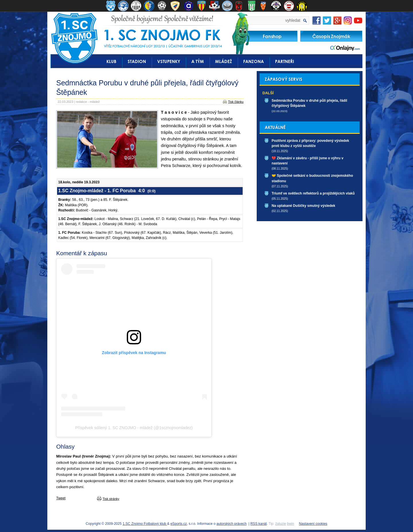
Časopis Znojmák (331, 36)
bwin (291, 524)
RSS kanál (259, 524)
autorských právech (232, 524)
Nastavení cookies (313, 524)
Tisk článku (236, 102)
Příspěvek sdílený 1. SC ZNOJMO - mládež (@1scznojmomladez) (134, 428)
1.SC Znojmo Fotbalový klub (145, 524)
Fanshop (272, 36)
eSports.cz (179, 524)
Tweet (61, 498)
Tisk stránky (111, 499)
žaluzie (281, 524)
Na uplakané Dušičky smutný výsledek (303, 206)
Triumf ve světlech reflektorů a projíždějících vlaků (313, 193)
